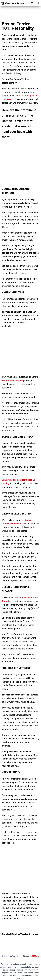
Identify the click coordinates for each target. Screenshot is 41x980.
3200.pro (36, 956)
